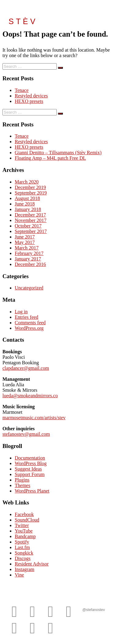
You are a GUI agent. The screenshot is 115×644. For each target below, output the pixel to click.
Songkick (24, 553)
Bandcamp (25, 536)
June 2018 (25, 204)
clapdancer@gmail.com (26, 368)
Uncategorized (29, 288)
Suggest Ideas (28, 469)
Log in (21, 312)
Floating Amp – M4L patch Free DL (50, 158)
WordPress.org (29, 328)
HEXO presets (29, 101)
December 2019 (30, 187)
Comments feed (30, 323)
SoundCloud (27, 520)
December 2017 (30, 215)
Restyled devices (31, 96)
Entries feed (27, 317)
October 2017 (28, 226)
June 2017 (25, 237)
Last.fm (22, 547)
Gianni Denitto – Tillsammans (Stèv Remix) (58, 153)
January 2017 (28, 259)
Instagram (25, 569)
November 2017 (31, 220)
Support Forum (30, 474)
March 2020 (27, 182)
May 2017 (25, 242)
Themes (23, 485)
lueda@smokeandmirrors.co (30, 396)
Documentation (30, 458)
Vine (19, 575)
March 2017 (27, 248)
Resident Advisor (32, 564)
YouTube (24, 531)
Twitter (22, 525)
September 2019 (31, 193)
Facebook (24, 514)
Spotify (22, 542)
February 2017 (29, 253)
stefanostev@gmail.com (26, 434)
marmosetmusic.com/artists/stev (34, 418)
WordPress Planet (32, 491)
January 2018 (28, 209)
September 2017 (31, 231)
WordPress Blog (31, 463)
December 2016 (30, 264)
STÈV (23, 21)
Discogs (23, 558)
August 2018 (27, 198)
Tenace (22, 90)
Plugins (22, 480)
